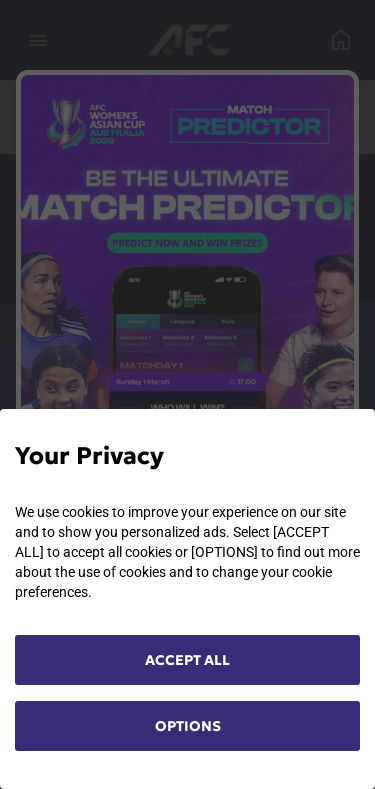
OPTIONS (188, 726)
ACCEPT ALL (187, 660)
